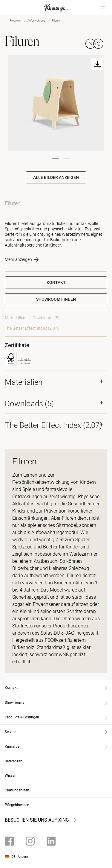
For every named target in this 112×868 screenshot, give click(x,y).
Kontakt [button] (56, 282)
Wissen (11, 776)
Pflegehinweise (17, 805)
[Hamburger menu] (103, 7)
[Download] (97, 64)
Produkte (15, 21)
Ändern (23, 857)
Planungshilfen (17, 790)
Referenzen (14, 761)
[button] (56, 299)
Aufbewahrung (36, 21)
